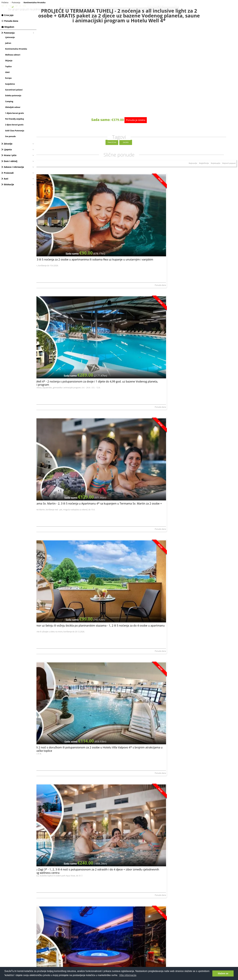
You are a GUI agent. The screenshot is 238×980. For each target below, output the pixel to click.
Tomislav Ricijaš (179, 845)
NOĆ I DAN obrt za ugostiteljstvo (186, 378)
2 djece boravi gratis (14, 125)
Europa (8, 78)
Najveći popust (228, 176)
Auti (5, 179)
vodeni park (87, 9)
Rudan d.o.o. (111, 578)
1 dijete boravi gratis (14, 113)
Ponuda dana (10, 21)
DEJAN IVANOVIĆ (45, 312)
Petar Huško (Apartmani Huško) (119, 445)
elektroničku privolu (110, 873)
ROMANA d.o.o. (45, 712)
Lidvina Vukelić (45, 445)
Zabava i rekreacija (13, 167)
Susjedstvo (10, 84)
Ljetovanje (10, 37)
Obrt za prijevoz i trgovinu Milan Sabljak (190, 445)
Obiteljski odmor (13, 107)
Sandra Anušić (179, 245)
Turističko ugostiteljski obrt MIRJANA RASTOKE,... (59, 512)
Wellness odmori (13, 55)
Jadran (8, 43)
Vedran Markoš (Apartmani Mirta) (187, 712)
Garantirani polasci (14, 90)
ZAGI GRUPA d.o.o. (181, 312)
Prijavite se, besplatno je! (156, 865)
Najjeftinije (201, 176)
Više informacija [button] (128, 975)
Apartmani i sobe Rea (47, 245)
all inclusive (169, 9)
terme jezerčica (156, 9)
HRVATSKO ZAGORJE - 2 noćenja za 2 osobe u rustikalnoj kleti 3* (201, 821)
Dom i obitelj (9, 161)
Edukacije (8, 184)
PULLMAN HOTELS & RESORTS (186, 778)
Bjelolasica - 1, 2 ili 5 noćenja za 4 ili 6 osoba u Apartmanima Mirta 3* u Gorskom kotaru (202, 687)
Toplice (8, 66)
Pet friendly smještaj (14, 119)
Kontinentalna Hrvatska (16, 49)
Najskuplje (214, 176)
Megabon (8, 27)
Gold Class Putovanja (15, 131)
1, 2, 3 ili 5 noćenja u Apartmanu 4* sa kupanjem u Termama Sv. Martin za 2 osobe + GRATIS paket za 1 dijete (137, 822)
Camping (9, 101)
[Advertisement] (137, 905)
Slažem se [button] (223, 973)
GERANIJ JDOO (112, 778)
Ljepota (7, 149)
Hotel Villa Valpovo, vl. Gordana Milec (121, 312)
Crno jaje (8, 15)
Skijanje (9, 61)
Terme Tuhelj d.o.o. (114, 245)
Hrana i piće (9, 155)
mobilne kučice (143, 9)
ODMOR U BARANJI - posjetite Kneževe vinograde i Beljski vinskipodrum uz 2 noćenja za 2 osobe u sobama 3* (70, 556)
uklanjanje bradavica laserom (123, 9)
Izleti (7, 72)
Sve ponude (10, 136)
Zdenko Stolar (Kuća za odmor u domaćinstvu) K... (127, 645)
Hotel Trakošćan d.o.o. (115, 512)
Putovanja (8, 33)
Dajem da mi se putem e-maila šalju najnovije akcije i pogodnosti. (138, 873)
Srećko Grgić (44, 578)
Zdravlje (7, 144)
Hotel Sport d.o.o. (180, 512)
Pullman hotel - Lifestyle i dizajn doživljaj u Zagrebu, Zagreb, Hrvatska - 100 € (199, 754)
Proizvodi (8, 173)
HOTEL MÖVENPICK (47, 845)
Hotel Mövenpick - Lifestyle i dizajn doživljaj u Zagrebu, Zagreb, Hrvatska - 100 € (67, 821)
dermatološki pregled (101, 9)
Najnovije (190, 176)
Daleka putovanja (13, 96)
